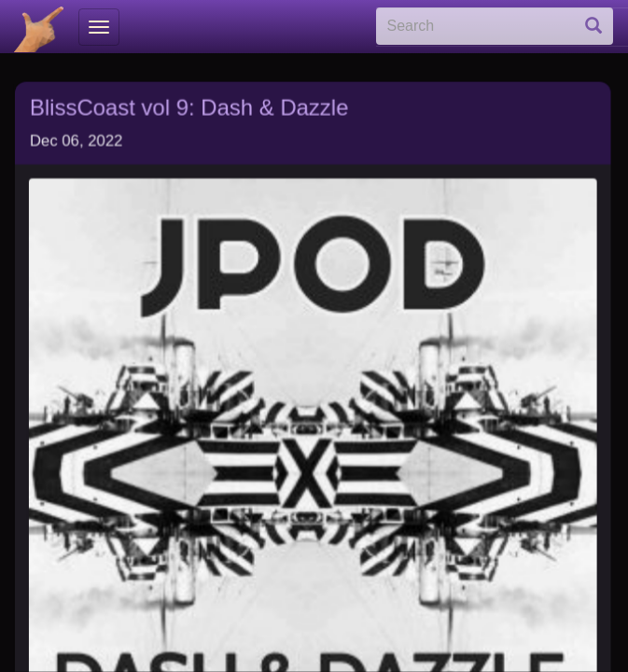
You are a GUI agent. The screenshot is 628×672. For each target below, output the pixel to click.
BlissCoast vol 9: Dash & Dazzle (189, 102)
